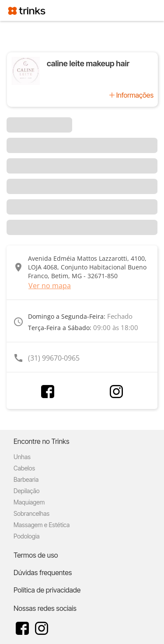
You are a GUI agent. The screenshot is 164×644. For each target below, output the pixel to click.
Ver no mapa (50, 286)
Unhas (22, 457)
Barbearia (26, 479)
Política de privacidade (47, 590)
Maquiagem (29, 502)
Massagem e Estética (42, 525)
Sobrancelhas (31, 513)
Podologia (27, 536)
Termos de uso (36, 555)
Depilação (26, 491)
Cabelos (24, 468)
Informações (135, 95)
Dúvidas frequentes (43, 572)
